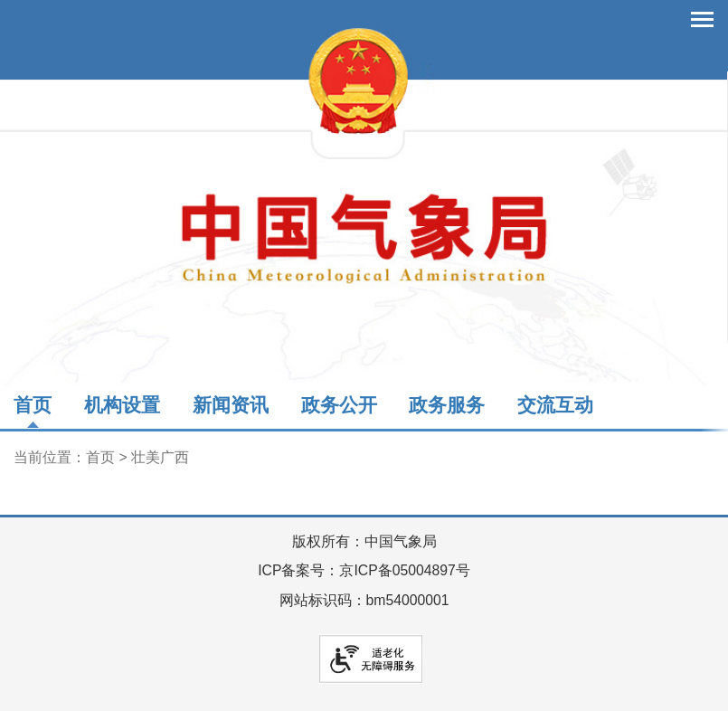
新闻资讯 (231, 405)
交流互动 (555, 405)
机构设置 (122, 405)
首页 (33, 405)
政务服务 (447, 405)
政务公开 (339, 405)
